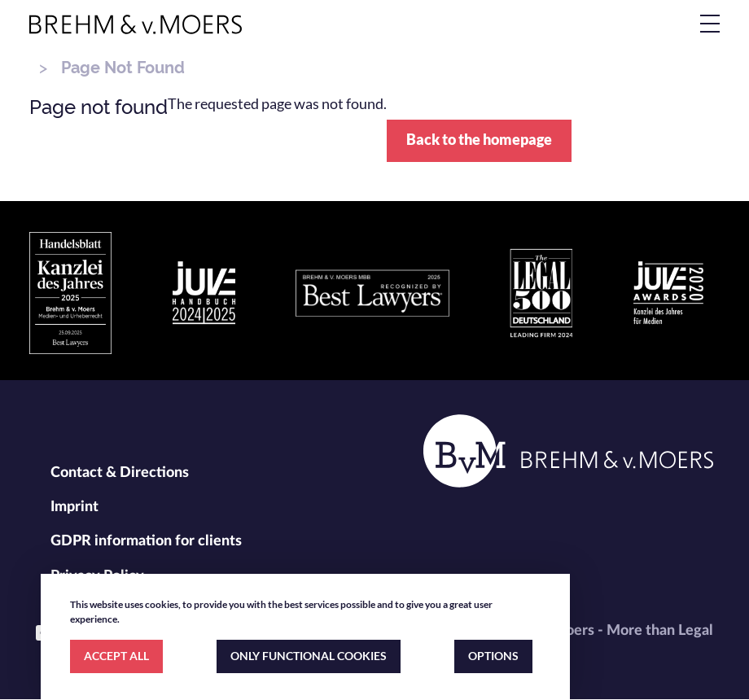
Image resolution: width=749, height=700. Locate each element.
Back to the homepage (479, 139)
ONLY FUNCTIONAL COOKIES (309, 656)
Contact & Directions (120, 473)
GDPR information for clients (146, 541)
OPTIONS (493, 656)
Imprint (74, 507)
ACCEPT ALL (116, 656)
